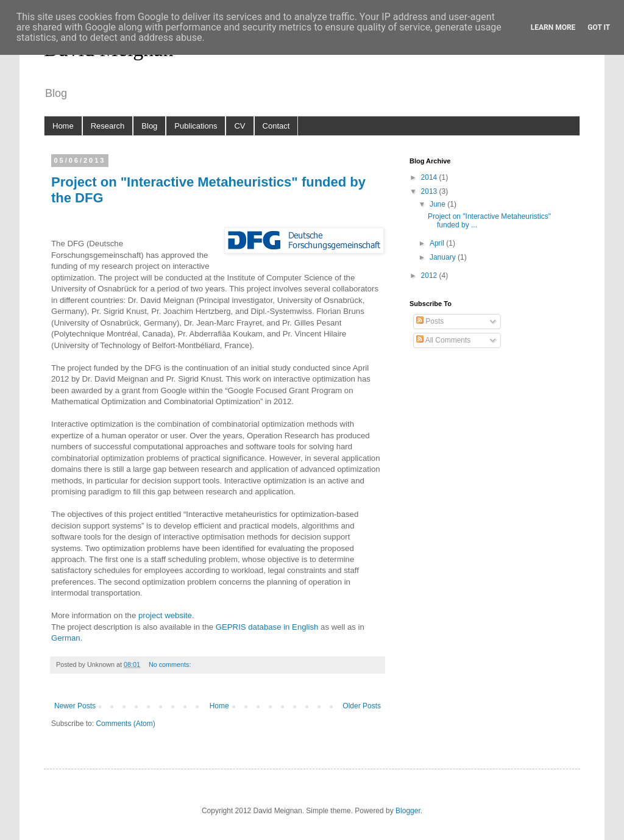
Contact (276, 126)
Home (63, 126)
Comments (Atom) (125, 724)
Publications (196, 126)
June (438, 204)
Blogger (408, 811)
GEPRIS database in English (268, 627)
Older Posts (362, 706)
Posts (430, 321)
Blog (149, 126)
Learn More (553, 27)
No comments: (171, 664)
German (66, 638)
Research (108, 126)
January (444, 257)
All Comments (443, 340)
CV (239, 126)
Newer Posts (75, 706)
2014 (430, 177)
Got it (599, 27)
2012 (430, 276)
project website (165, 615)
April (438, 243)
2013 (430, 191)
